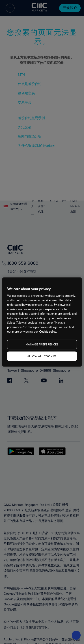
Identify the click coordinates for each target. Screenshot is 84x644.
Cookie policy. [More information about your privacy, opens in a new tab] (48, 332)
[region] (42, 322)
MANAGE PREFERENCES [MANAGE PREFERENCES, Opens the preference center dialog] (42, 344)
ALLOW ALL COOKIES (42, 356)
